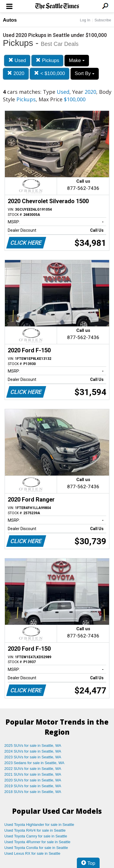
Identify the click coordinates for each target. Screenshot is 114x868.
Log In (85, 20)
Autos (10, 20)
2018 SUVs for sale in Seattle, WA (33, 792)
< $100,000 (49, 73)
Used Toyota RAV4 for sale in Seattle (35, 830)
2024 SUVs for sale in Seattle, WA (33, 751)
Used (17, 60)
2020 (16, 73)
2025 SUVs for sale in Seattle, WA (33, 746)
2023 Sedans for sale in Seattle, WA (34, 763)
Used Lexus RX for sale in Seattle (32, 853)
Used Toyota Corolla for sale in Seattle (36, 848)
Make (77, 60)
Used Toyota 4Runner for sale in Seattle (37, 842)
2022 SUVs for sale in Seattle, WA (33, 769)
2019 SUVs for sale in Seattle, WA (33, 786)
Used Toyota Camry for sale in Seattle (36, 836)
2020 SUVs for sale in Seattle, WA (33, 780)
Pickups (47, 60)
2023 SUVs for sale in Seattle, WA (33, 757)
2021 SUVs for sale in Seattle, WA (33, 774)
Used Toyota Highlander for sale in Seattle (39, 825)
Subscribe (103, 20)
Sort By (85, 73)
